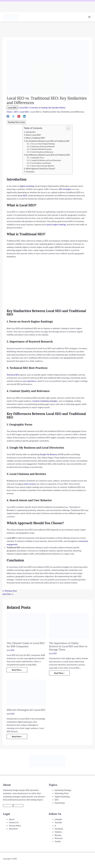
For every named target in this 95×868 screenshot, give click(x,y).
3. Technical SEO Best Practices (41, 149)
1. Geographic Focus (37, 158)
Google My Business (49, 454)
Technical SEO (13, 375)
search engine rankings (56, 224)
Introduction (31, 132)
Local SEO (12, 107)
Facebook (59, 829)
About (12, 819)
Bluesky (58, 835)
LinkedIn (58, 819)
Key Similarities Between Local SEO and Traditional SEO (48, 141)
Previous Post (10, 591)
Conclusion (30, 172)
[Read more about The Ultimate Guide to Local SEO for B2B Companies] (26, 626)
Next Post (8, 594)
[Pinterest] (19, 116)
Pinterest (59, 838)
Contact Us (14, 822)
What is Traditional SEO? (35, 138)
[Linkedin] (24, 116)
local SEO (22, 195)
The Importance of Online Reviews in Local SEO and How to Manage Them (68, 646)
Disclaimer (13, 829)
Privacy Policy (15, 826)
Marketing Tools (62, 793)
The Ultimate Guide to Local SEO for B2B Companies (26, 645)
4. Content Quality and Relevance (41, 152)
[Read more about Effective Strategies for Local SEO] (26, 692)
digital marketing (27, 186)
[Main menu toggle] (89, 17)
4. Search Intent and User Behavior (42, 166)
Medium (58, 832)
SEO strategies (65, 189)
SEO (57, 800)
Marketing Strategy (63, 790)
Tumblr (58, 841)
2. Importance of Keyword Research (42, 147)
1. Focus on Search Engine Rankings (42, 144)
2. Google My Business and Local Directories (45, 160)
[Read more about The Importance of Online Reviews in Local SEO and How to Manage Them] (69, 626)
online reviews (30, 484)
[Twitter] (13, 116)
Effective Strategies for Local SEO (26, 710)
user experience (30, 381)
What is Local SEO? (33, 135)
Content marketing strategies (45, 401)
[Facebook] (8, 116)
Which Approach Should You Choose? (40, 169)
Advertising (60, 803)
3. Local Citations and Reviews (40, 163)
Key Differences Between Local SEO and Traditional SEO (48, 155)
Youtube (58, 822)
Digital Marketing (62, 796)
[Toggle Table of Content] (67, 128)
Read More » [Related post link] (17, 670)
